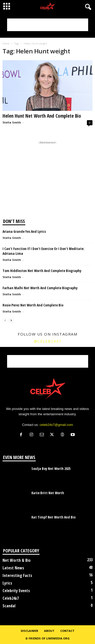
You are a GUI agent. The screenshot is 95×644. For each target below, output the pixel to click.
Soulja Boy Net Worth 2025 (51, 469)
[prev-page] (5, 320)
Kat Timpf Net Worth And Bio (53, 517)
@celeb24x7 (48, 341)
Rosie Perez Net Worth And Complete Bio (33, 305)
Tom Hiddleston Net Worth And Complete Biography (42, 271)
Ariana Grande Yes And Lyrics (24, 231)
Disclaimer (30, 631)
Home (6, 44)
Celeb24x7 (11, 598)
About (49, 631)
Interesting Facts (17, 575)
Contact (67, 631)
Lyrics (7, 583)
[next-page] (11, 320)
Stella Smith (12, 122)
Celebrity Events (16, 591)
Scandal (9, 606)
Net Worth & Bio (17, 560)
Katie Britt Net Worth (48, 493)
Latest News (13, 568)
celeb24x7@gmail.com (56, 425)
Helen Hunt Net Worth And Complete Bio (42, 116)
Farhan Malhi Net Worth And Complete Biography (40, 288)
